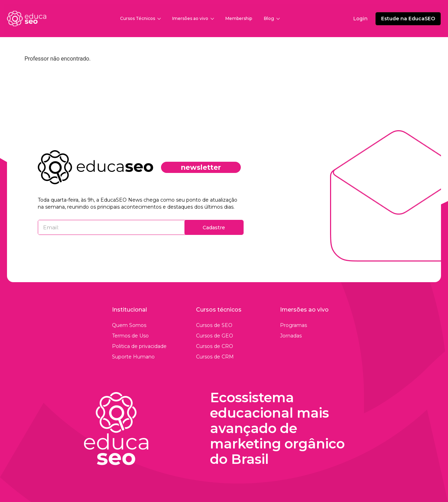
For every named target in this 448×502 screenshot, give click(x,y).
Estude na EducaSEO (408, 19)
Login (360, 19)
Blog (272, 18)
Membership (239, 18)
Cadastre (214, 228)
